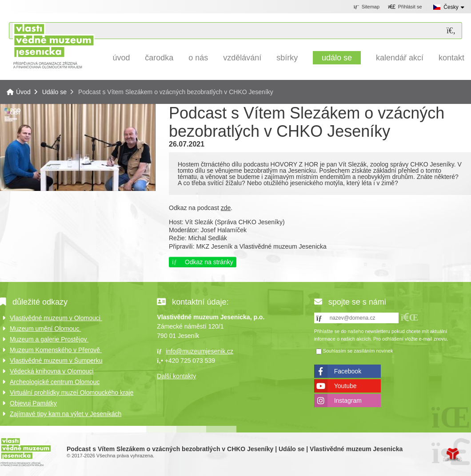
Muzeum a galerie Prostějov (49, 339)
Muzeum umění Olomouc (45, 329)
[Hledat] (451, 31)
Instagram (348, 401)
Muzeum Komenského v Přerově (56, 350)
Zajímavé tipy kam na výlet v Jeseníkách (66, 414)
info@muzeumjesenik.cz (200, 351)
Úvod (54, 46)
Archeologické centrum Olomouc (55, 382)
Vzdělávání (242, 58)
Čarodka (159, 58)
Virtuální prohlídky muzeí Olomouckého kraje (72, 393)
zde (226, 208)
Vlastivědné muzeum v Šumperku (56, 361)
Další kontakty (176, 376)
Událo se (337, 58)
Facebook (348, 371)
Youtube (345, 386)
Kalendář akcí (400, 58)
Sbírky (287, 58)
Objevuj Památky (33, 403)
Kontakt (451, 58)
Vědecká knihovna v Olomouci (52, 371)
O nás (198, 58)
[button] (405, 7)
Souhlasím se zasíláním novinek (358, 351)
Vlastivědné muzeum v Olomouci (56, 318)
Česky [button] (451, 7)
